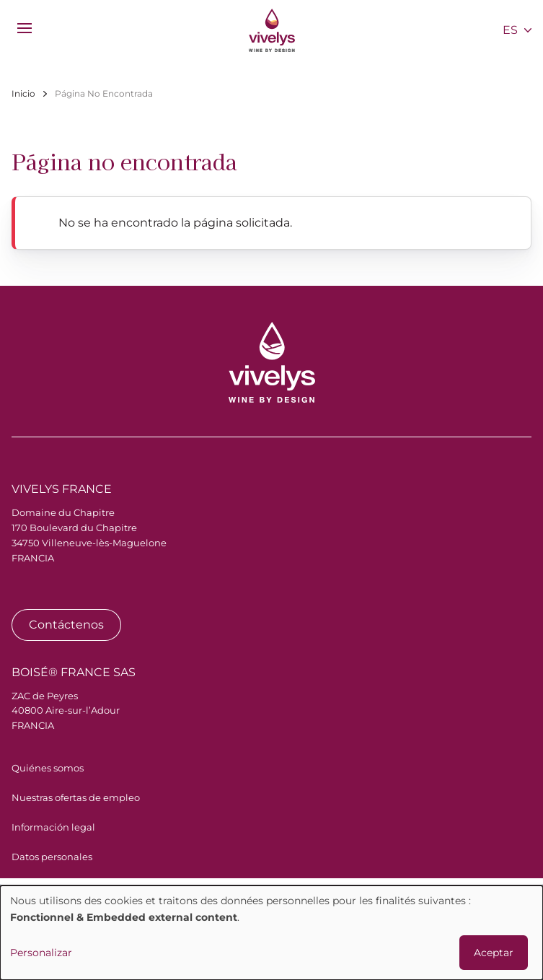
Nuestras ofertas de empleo (76, 797)
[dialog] (271, 933)
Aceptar (494, 953)
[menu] (25, 28)
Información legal (53, 827)
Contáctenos (66, 625)
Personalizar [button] (41, 953)
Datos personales (52, 857)
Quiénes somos (48, 768)
